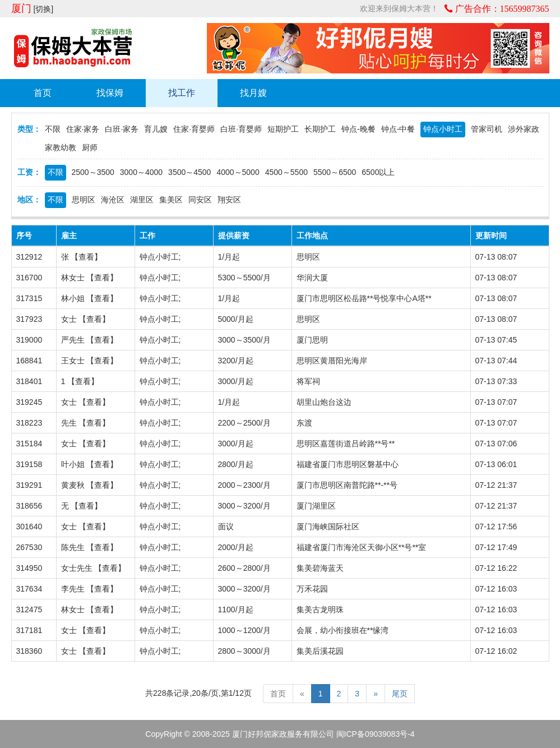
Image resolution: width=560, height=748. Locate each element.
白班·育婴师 (241, 129)
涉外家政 (524, 129)
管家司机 (487, 129)
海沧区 (113, 200)
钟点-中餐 (398, 129)
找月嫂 (253, 93)
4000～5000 (238, 172)
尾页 (400, 694)
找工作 (182, 93)
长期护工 (320, 129)
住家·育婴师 (194, 129)
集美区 (171, 200)
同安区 (200, 200)
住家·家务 (83, 129)
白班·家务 (122, 129)
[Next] (376, 694)
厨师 (90, 147)
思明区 (84, 200)
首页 (43, 93)
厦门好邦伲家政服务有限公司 (283, 734)
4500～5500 (286, 172)
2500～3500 (93, 172)
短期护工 (283, 129)
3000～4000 (141, 172)
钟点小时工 (443, 129)
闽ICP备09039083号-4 (376, 734)
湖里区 (142, 200)
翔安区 (229, 200)
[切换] (43, 9)
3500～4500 (189, 172)
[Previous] (302, 694)
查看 (86, 257)
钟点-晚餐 (358, 129)
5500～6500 (335, 172)
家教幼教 (61, 147)
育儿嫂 (156, 129)
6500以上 (378, 172)
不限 (53, 129)
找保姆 (110, 93)
